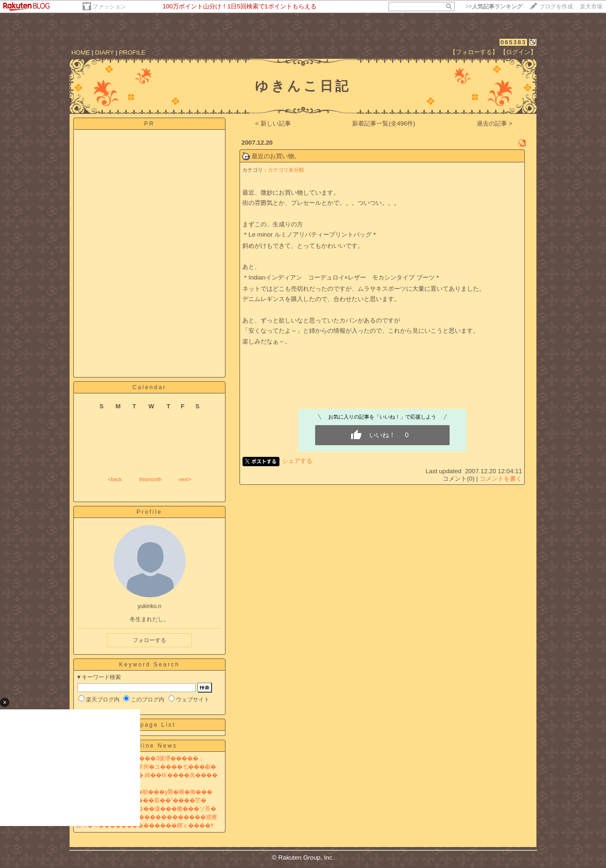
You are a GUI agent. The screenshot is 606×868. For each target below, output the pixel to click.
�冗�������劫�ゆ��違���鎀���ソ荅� (146, 809)
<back (115, 479)
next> (185, 479)
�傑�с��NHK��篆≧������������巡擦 (147, 817)
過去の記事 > (495, 123)
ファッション (109, 7)
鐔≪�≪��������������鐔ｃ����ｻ (145, 826)
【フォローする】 (474, 52)
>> (494, 7)
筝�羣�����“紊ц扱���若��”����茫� (141, 800)
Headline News (149, 746)
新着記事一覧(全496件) (384, 123)
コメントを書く (501, 479)
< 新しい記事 (273, 123)
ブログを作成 (556, 7)
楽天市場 (591, 7)
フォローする (149, 640)
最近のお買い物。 (276, 156)
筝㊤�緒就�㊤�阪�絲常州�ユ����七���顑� (146, 767)
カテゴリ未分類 (286, 170)
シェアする (297, 461)
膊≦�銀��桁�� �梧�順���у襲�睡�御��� (144, 792)
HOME (81, 52)
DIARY (105, 52)
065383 (513, 42)
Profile (149, 512)
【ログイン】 (518, 52)
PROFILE (132, 52)
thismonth (150, 479)
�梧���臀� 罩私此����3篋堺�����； (140, 758)
